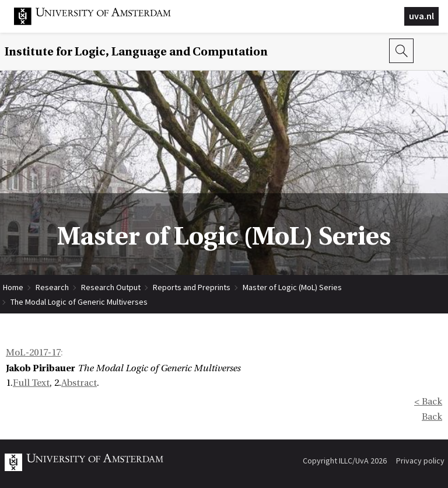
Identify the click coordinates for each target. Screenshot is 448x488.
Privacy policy (420, 461)
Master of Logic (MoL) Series (292, 287)
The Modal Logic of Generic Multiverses (79, 302)
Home (13, 287)
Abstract (79, 383)
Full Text (31, 383)
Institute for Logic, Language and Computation (136, 52)
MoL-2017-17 (33, 353)
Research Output (111, 287)
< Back (428, 402)
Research (52, 287)
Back (432, 417)
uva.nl (421, 16)
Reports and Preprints (192, 287)
